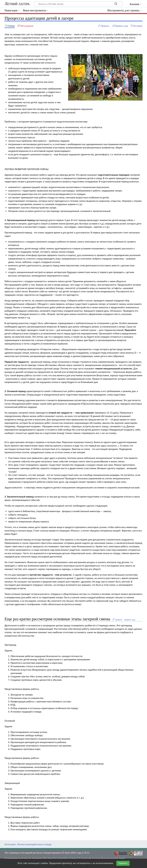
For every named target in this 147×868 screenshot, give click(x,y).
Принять (123, 863)
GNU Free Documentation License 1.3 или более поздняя (72, 858)
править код (130, 620)
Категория (10, 844)
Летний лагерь (17, 4)
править (119, 620)
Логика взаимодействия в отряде (34, 844)
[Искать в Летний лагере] (78, 4)
